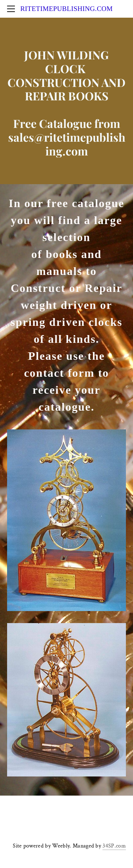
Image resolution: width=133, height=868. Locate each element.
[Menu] (12, 9)
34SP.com (114, 846)
